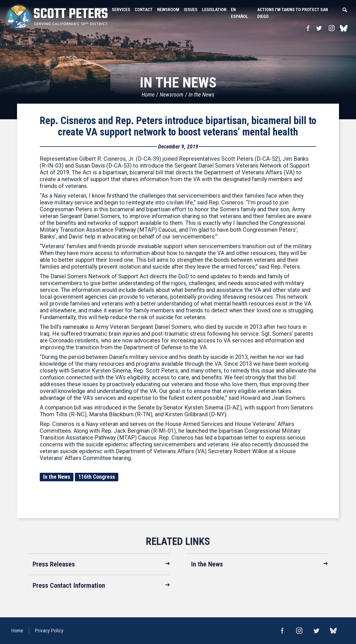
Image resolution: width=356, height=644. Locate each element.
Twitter (319, 28)
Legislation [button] (214, 10)
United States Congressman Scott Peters (57, 17)
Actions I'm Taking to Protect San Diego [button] (293, 13)
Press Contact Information (69, 586)
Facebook (308, 28)
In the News (202, 95)
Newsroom (172, 95)
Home (148, 95)
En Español (240, 13)
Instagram (332, 28)
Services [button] (121, 10)
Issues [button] (191, 10)
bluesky (344, 28)
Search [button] (345, 10)
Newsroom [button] (168, 10)
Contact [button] (144, 10)
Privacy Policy (49, 631)
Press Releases (54, 564)
